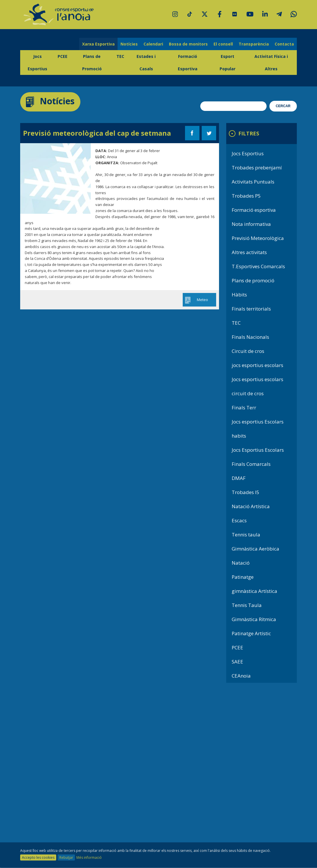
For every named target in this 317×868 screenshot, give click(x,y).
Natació (241, 563)
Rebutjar (66, 857)
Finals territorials (251, 309)
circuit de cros (248, 393)
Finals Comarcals (251, 464)
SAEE (237, 662)
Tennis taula (246, 535)
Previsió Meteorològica (258, 238)
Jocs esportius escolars (257, 379)
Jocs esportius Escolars (258, 422)
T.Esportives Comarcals (258, 266)
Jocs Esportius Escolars (258, 450)
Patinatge (243, 577)
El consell (223, 44)
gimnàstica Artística (254, 591)
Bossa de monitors (188, 44)
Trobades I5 (246, 492)
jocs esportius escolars (257, 365)
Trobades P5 (246, 196)
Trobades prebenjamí (257, 168)
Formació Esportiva (188, 63)
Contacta (284, 44)
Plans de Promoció (92, 63)
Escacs (239, 520)
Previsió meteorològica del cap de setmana (97, 133)
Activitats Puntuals (253, 182)
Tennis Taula (247, 605)
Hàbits (239, 295)
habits (239, 436)
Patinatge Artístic (251, 633)
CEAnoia (241, 676)
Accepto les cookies (38, 857)
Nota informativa (251, 224)
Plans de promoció (253, 280)
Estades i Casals (146, 63)
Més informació (89, 857)
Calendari (153, 44)
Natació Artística (251, 506)
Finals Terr (244, 407)
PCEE (63, 56)
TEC (120, 56)
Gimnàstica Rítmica (254, 619)
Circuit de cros (248, 351)
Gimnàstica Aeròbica (255, 549)
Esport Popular (228, 63)
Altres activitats (249, 252)
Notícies (129, 44)
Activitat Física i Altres (271, 63)
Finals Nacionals (250, 337)
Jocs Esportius (37, 63)
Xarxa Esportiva (98, 44)
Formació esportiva (254, 210)
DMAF (239, 478)
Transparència (254, 44)
